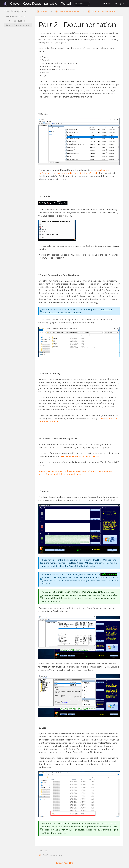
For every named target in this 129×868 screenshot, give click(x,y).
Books (107, 4)
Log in (120, 4)
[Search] (76, 4)
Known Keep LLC (64, 863)
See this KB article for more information (80, 456)
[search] (82, 4)
